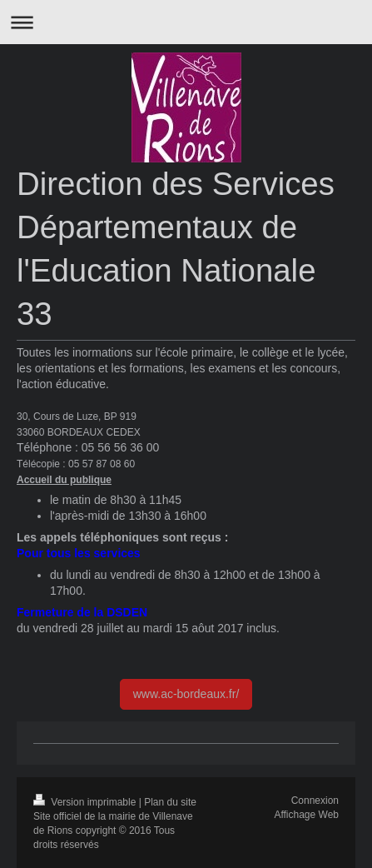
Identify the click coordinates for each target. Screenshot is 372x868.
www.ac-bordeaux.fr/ (186, 694)
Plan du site (170, 802)
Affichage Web (306, 815)
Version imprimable (86, 802)
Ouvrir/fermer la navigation (186, 22)
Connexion (315, 801)
